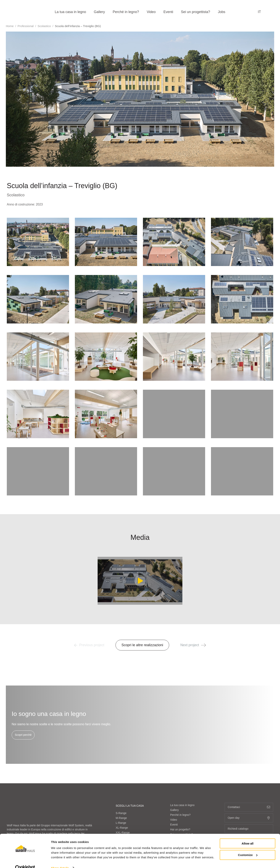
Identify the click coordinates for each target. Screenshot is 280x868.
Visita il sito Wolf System (22, 810)
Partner (175, 795)
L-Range (121, 749)
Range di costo (179, 780)
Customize (248, 847)
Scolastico (44, 26)
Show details (60, 860)
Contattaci (176, 814)
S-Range (121, 740)
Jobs (222, 12)
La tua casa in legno (70, 12)
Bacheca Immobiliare (183, 790)
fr (237, 792)
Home (10, 26)
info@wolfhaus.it (46, 786)
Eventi (168, 12)
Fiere (173, 805)
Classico (121, 783)
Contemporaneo (125, 788)
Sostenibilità (178, 785)
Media (174, 800)
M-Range (121, 745)
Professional (26, 26)
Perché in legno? (126, 12)
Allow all (248, 836)
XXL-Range (123, 759)
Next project (193, 645)
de (247, 792)
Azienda (175, 771)
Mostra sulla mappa (22, 820)
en (226, 792)
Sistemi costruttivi (181, 775)
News (174, 810)
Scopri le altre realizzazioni (142, 645)
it (259, 12)
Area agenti (177, 819)
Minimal (120, 792)
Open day (249, 745)
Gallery (99, 12)
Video (151, 12)
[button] (203, 645)
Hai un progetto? (180, 756)
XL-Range (122, 754)
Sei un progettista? (195, 12)
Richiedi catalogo (249, 755)
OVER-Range (124, 764)
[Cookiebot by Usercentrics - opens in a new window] (25, 860)
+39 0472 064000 (22, 786)
